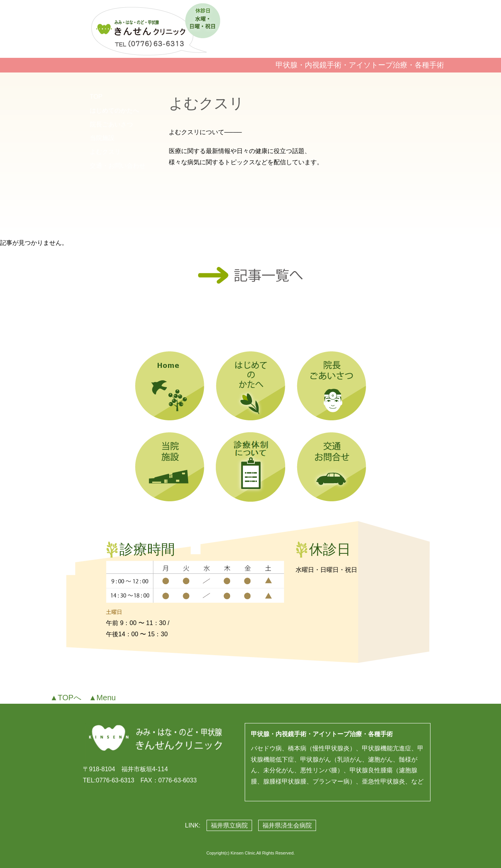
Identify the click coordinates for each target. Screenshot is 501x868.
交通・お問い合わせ (118, 166)
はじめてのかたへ (114, 110)
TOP (96, 97)
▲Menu (103, 698)
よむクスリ (105, 152)
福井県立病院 (229, 825)
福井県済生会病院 (287, 825)
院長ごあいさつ (111, 124)
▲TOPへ (66, 698)
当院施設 (102, 138)
